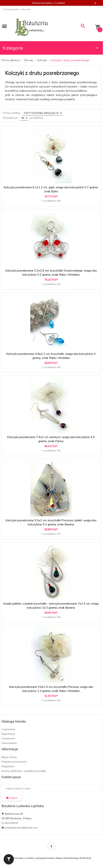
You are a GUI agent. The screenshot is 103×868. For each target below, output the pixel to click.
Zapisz (12, 798)
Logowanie (8, 729)
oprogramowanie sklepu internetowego (58, 858)
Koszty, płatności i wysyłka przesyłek (24, 771)
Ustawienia (8, 738)
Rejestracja (8, 734)
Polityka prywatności (14, 762)
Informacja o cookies (23, 858)
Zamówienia (9, 743)
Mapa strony (9, 757)
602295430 (10, 823)
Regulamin (8, 766)
